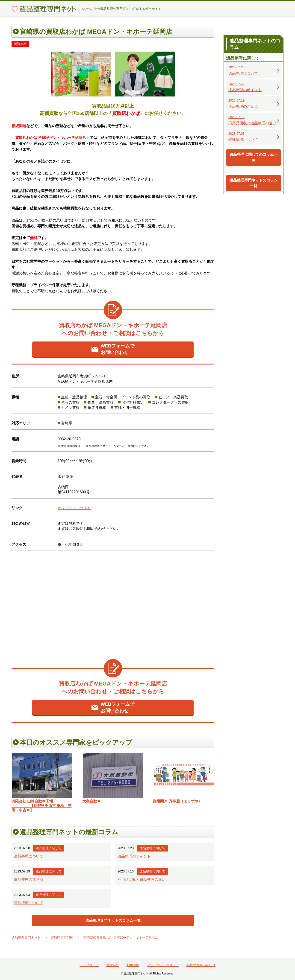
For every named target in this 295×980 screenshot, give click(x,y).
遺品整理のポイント (134, 856)
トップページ (89, 965)
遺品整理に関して (49, 848)
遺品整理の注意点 (29, 879)
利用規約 (133, 965)
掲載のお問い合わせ (201, 965)
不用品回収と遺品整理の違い (142, 879)
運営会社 (113, 965)
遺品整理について (29, 856)
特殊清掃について (29, 903)
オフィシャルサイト (74, 508)
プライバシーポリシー (163, 965)
